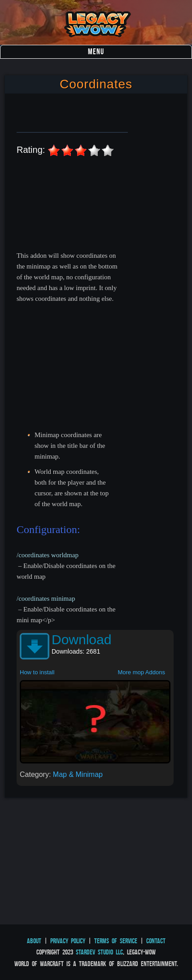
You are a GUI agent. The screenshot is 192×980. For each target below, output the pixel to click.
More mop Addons (141, 672)
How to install (37, 672)
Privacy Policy (68, 941)
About (34, 941)
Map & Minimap (78, 774)
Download (81, 640)
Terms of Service (116, 941)
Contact (156, 941)
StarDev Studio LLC (99, 952)
